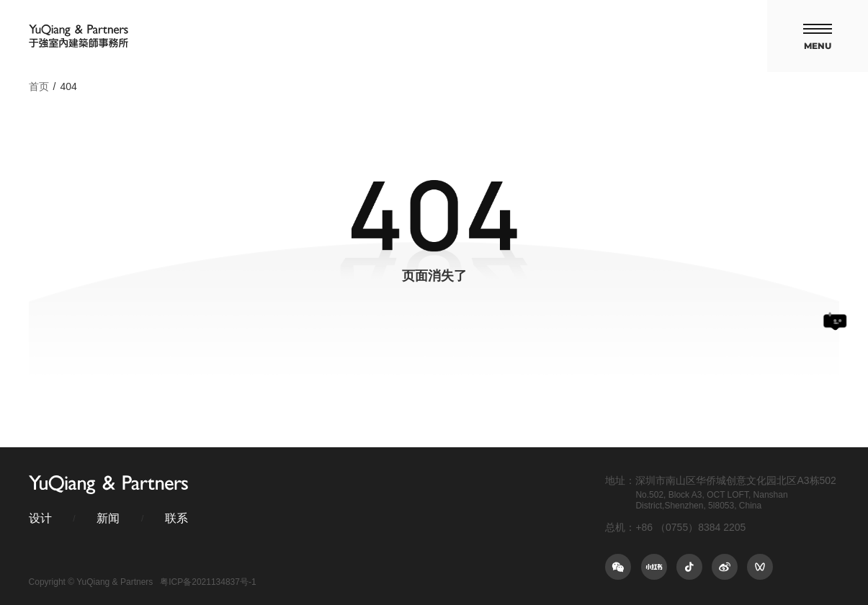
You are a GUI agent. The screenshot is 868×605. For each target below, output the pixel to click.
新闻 (108, 518)
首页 (39, 86)
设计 (40, 518)
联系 (176, 518)
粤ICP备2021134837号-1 (208, 582)
